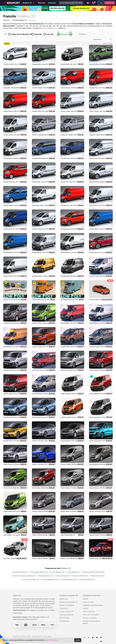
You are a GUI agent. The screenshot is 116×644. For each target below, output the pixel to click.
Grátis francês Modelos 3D (20, 34)
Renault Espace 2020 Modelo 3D (100, 252)
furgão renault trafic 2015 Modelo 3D (15, 511)
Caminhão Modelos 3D (68, 580)
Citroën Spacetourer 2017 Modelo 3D (72, 370)
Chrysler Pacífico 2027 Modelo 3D (14, 64)
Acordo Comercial (89, 612)
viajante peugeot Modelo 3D (69, 417)
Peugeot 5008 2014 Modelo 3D (42, 511)
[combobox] (86, 34)
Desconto (37, 34)
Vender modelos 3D (66, 612)
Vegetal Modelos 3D (44, 576)
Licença (85, 608)
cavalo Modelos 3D (73, 572)
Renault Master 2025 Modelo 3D (14, 158)
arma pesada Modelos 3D (49, 580)
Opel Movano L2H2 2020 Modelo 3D (101, 205)
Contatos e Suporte (91, 595)
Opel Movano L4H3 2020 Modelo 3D (72, 205)
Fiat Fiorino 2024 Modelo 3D (12, 558)
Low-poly (49, 34)
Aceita (78, 640)
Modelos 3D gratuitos (67, 605)
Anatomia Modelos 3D (86, 580)
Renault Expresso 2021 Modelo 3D (14, 205)
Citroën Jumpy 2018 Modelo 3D (99, 370)
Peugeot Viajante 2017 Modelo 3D (43, 347)
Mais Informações (51, 640)
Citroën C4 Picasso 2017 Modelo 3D (43, 464)
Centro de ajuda (88, 602)
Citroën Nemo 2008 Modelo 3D (42, 488)
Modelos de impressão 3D (68, 602)
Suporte (85, 599)
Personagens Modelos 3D (38, 572)
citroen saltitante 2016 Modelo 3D (100, 394)
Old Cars (54, 28)
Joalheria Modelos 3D (61, 576)
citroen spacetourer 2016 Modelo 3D (101, 417)
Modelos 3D (64, 599)
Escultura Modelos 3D (20, 572)
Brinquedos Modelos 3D (80, 576)
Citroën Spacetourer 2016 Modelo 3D (101, 441)
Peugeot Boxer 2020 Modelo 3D (14, 276)
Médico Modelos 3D (97, 576)
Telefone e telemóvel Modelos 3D (23, 576)
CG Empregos (64, 621)
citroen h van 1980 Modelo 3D (70, 558)
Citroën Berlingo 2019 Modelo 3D (42, 394)
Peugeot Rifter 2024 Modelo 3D (99, 64)
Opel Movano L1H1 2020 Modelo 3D (15, 229)
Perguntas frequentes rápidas (93, 605)
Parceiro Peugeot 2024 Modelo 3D (43, 88)
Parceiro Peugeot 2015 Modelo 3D (71, 464)
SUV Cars (45, 28)
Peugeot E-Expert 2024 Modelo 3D (100, 135)
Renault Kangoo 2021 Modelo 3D (71, 229)
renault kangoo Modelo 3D (98, 558)
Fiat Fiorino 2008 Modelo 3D (13, 488)
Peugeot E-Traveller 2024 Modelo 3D (72, 135)
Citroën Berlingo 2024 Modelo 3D (71, 88)
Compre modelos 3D (69, 595)
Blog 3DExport (65, 618)
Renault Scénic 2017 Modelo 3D (13, 441)
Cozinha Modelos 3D (57, 572)
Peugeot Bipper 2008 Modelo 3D (71, 488)
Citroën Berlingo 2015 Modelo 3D (100, 464)
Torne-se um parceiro (67, 615)
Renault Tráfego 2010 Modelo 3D (100, 535)
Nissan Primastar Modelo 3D (41, 535)
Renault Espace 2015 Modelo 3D (99, 488)
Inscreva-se (110, 3)
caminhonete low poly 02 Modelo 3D (44, 300)
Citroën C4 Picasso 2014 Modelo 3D (101, 511)
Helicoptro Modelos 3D (30, 580)
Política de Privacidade (91, 615)
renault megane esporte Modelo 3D (100, 300)
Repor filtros (108, 44)
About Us (17, 595)
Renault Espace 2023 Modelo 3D (71, 158)
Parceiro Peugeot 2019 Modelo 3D (100, 276)
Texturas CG (64, 608)
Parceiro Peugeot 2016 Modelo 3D (100, 347)
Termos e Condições (90, 618)
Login (101, 3)
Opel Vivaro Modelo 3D (68, 535)
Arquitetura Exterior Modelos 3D (93, 572)
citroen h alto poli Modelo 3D (41, 558)
